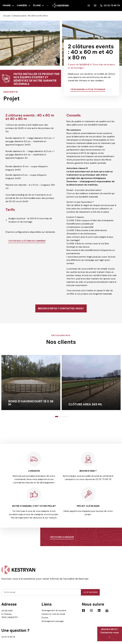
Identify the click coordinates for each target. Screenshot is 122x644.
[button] (3, 44)
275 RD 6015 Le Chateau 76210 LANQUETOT (10, 618)
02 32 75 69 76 (8, 641)
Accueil (7, 16)
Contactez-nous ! (110, 633)
